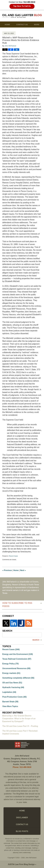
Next (23, 570)
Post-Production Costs (14, 697)
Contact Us (22, 24)
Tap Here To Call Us (22, 6)
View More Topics (10, 706)
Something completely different (18, 678)
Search (36, 640)
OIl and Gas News (12, 683)
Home (7, 24)
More (37, 24)
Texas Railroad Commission (17, 659)
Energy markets (11, 673)
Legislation (9, 692)
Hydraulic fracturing (13, 687)
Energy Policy (11, 664)
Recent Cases (13, 556)
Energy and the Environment (18, 654)
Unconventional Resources (16, 668)
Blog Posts (22, 831)
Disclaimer (22, 818)
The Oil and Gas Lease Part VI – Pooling (20, 726)
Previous (7, 570)
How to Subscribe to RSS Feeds (17, 605)
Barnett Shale (10, 702)
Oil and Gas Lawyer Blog (22, 16)
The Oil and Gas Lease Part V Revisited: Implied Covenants (20, 732)
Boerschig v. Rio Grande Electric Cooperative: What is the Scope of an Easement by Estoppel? (19, 719)
